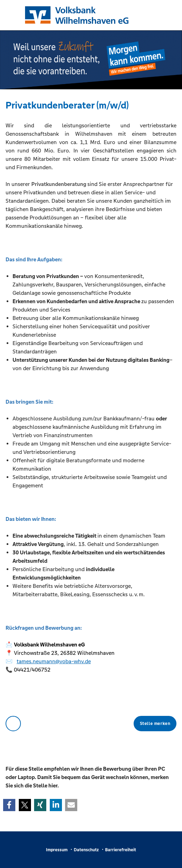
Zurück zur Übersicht (13, 724)
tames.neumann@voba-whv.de (54, 661)
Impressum (57, 850)
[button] (9, 805)
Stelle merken (155, 724)
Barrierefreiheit (121, 850)
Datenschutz (86, 850)
